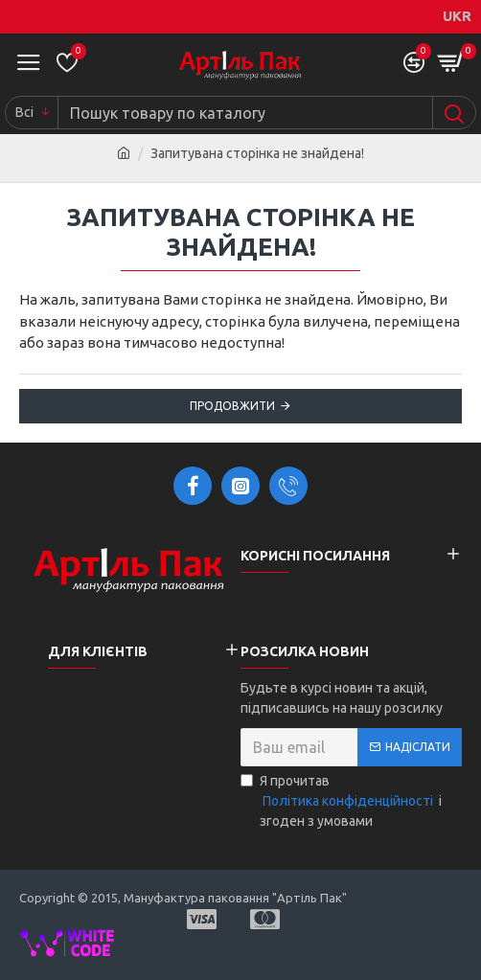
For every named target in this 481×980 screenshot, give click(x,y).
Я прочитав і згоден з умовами (341, 801)
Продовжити (232, 406)
